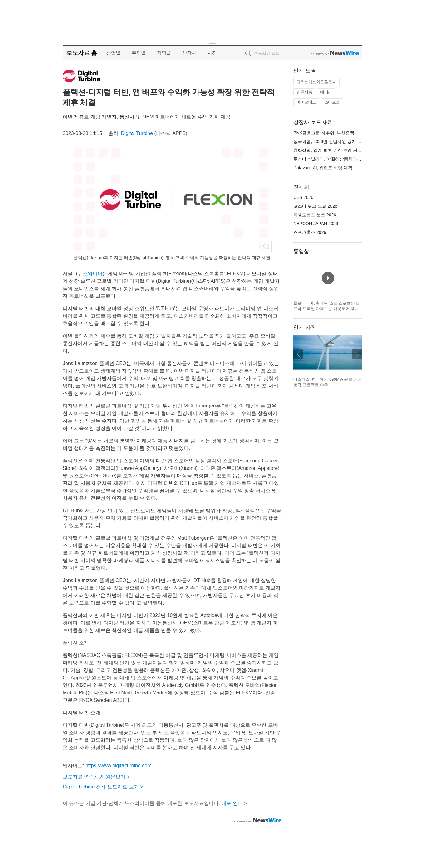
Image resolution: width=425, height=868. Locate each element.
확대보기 (266, 246)
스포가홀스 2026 (310, 232)
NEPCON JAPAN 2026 (316, 224)
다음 (357, 354)
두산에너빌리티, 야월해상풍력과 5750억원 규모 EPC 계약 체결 (355, 159)
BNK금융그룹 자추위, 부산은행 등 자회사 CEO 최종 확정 (349, 133)
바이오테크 (306, 102)
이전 (298, 354)
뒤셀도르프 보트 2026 (315, 215)
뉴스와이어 (90, 274)
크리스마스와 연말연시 (316, 82)
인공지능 (304, 92)
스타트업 (332, 102)
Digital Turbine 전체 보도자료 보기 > (103, 787)
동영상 (301, 251)
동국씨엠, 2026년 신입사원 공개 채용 (330, 142)
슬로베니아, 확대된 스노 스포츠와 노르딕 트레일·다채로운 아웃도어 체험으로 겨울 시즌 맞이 (327, 309)
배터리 (326, 92)
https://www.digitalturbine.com (119, 766)
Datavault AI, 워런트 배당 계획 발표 (328, 168)
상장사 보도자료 (313, 122)
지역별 (164, 53)
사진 (212, 53)
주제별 (139, 53)
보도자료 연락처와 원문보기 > (96, 777)
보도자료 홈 (82, 53)
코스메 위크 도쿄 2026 (315, 206)
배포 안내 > (234, 803)
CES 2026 (303, 197)
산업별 (113, 53)
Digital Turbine (137, 133)
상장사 (189, 53)
